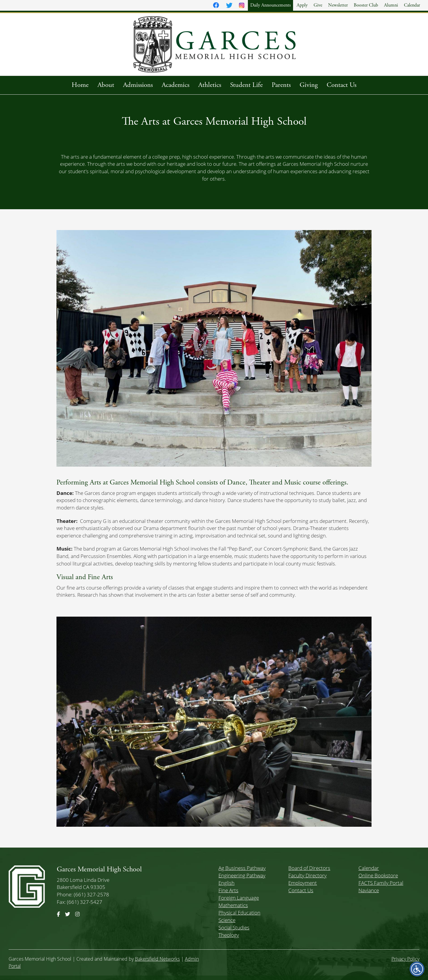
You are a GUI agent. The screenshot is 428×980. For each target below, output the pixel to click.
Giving (309, 85)
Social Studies (234, 927)
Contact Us (342, 85)
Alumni (391, 5)
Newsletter (338, 5)
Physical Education (239, 913)
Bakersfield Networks (157, 959)
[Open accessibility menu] (417, 969)
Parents (281, 85)
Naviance (369, 890)
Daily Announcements (270, 5)
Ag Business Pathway (242, 868)
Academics (176, 85)
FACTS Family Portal (381, 883)
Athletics (210, 85)
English (226, 883)
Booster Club (366, 5)
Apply (302, 5)
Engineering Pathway (242, 875)
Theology (229, 935)
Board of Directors (309, 868)
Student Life (246, 85)
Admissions (138, 85)
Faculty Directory (307, 875)
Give (318, 5)
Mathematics (233, 905)
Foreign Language (239, 898)
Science (227, 920)
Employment (303, 883)
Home (80, 85)
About (106, 85)
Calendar (412, 5)
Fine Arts (228, 890)
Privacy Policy (405, 959)
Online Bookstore (378, 875)
